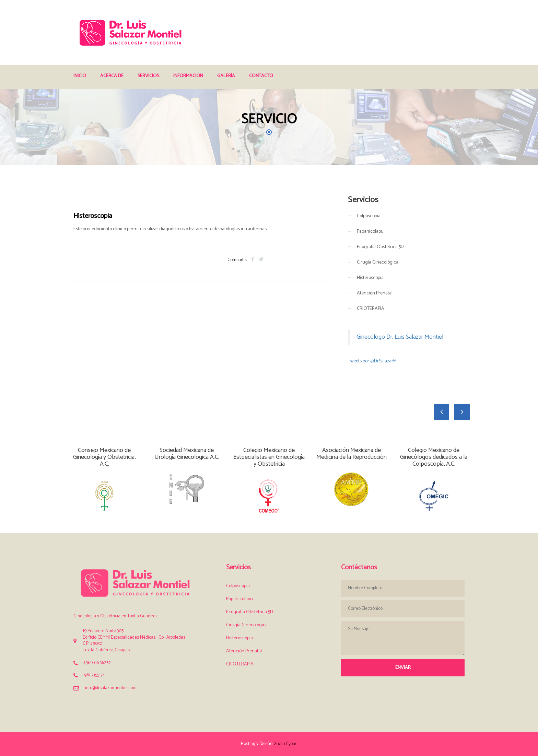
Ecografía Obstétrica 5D (380, 247)
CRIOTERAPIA (371, 309)
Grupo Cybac (285, 744)
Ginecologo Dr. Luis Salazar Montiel (400, 337)
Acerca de (112, 76)
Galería (226, 76)
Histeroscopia (370, 278)
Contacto (261, 76)
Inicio (80, 76)
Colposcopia (369, 216)
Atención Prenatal (375, 293)
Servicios (148, 76)
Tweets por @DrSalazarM (372, 361)
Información (188, 76)
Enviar (403, 668)
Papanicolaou (370, 231)
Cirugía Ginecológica (378, 262)
